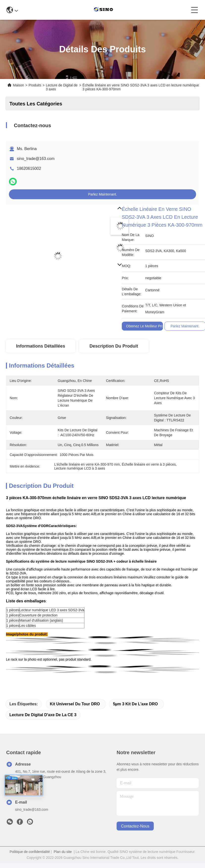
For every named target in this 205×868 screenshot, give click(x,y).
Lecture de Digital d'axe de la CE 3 (43, 715)
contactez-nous (135, 826)
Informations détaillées (41, 346)
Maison (18, 85)
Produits (35, 85)
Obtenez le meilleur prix (145, 326)
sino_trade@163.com (36, 159)
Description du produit (114, 346)
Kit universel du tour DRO (75, 704)
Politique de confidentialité (30, 852)
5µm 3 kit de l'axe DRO (135, 704)
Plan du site (63, 852)
